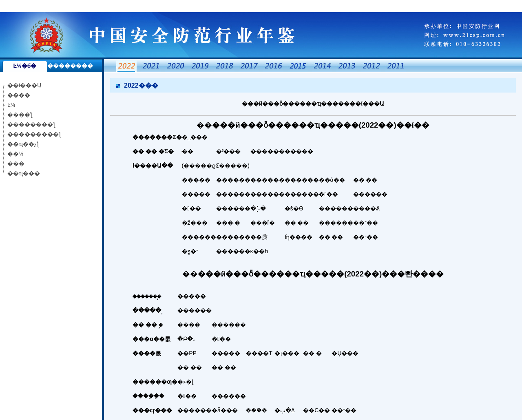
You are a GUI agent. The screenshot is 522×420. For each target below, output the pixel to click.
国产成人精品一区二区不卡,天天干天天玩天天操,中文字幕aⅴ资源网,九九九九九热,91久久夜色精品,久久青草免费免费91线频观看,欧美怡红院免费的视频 (191, 6)
